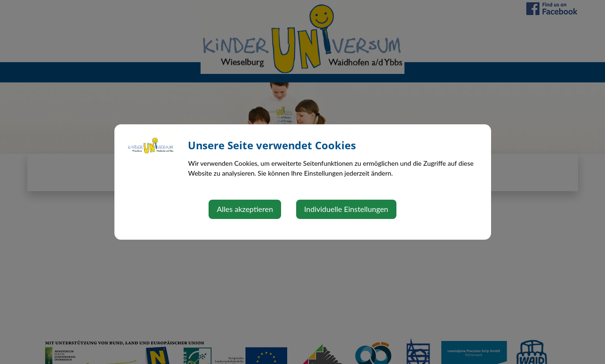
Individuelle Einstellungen (346, 209)
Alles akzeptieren (245, 209)
